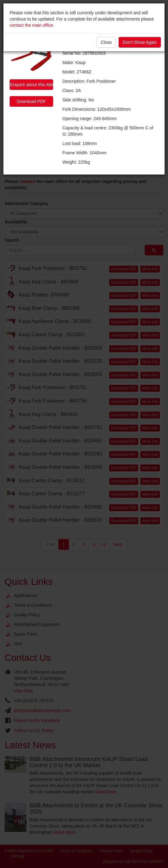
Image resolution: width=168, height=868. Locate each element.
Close (106, 42)
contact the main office (31, 25)
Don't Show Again (140, 42)
